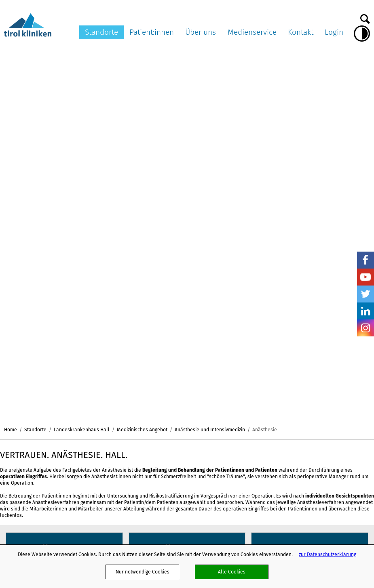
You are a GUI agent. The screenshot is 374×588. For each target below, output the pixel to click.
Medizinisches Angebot (142, 56)
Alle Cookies (232, 572)
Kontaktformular (356, 371)
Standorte (101, 32)
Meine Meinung (139, 433)
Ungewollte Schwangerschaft (155, 440)
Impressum (237, 424)
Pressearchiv (298, 364)
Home (11, 56)
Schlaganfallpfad (244, 492)
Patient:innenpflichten (147, 372)
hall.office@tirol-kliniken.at (35, 395)
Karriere (234, 386)
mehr (64, 195)
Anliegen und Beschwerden (152, 418)
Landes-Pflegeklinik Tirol (99, 375)
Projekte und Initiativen (250, 484)
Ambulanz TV (298, 380)
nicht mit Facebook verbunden (9, 411)
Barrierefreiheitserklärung (254, 439)
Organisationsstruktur (249, 364)
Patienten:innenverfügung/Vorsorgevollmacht (173, 387)
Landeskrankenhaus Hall (82, 56)
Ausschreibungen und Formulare (248, 375)
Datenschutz (238, 417)
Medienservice (252, 32)
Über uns (201, 32)
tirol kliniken (28, 346)
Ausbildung (237, 507)
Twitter (366, 294)
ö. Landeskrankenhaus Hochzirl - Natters (99, 407)
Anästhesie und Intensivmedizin (210, 56)
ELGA (128, 402)
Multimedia (296, 372)
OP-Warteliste (138, 425)
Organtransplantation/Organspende (162, 395)
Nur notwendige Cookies (143, 572)
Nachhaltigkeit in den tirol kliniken (253, 465)
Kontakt (301, 32)
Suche (365, 17)
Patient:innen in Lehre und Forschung (164, 410)
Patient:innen (152, 32)
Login (334, 32)
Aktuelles (235, 357)
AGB (229, 394)
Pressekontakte (301, 387)
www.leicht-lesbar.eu (241, 526)
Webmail (234, 409)
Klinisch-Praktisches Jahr (252, 432)
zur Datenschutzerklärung (328, 554)
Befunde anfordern (349, 382)
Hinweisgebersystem (247, 499)
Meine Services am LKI (147, 357)
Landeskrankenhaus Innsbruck (99, 360)
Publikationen (240, 447)
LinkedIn (366, 311)
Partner (233, 401)
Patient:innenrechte (144, 364)
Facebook (366, 260)
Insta (366, 328)
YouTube (366, 277)
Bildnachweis (298, 395)
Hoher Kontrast (362, 34)
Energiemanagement (247, 477)
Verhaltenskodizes (245, 455)
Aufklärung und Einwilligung (153, 380)
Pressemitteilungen (305, 357)
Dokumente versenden (350, 360)
